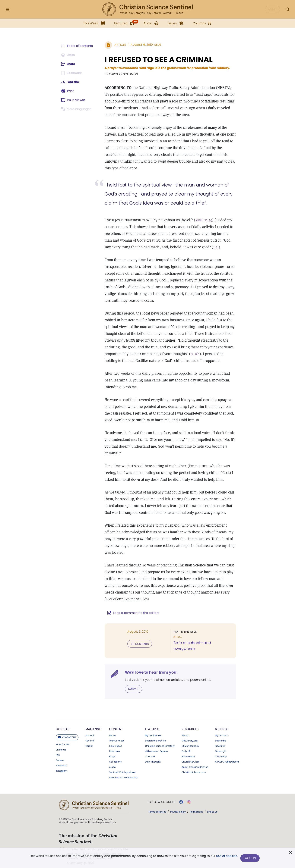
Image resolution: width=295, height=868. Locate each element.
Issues (113, 731)
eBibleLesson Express (156, 747)
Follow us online (162, 797)
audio (124, 773)
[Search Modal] (287, 9)
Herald (89, 741)
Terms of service (157, 807)
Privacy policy (178, 807)
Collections (115, 757)
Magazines (94, 724)
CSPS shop (221, 752)
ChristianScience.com (194, 768)
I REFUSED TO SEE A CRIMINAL (157, 60)
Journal (90, 731)
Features (152, 724)
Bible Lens (114, 747)
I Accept (250, 858)
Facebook (61, 761)
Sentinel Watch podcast (122, 768)
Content (116, 724)
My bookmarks (153, 731)
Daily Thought (153, 757)
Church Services (190, 757)
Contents (138, 644)
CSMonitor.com (190, 741)
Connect (63, 724)
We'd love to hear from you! (149, 668)
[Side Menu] (8, 9)
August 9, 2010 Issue (144, 45)
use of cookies (226, 857)
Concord (150, 752)
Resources (190, 724)
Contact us (67, 733)
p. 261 (193, 354)
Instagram (61, 766)
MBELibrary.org (190, 736)
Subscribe (220, 736)
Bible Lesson (188, 752)
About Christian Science (195, 762)
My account (222, 731)
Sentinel (90, 736)
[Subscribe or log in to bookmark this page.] (72, 73)
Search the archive (155, 736)
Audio (112, 762)
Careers (60, 756)
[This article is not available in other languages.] (77, 109)
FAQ (58, 750)
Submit (132, 684)
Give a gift (221, 747)
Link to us (61, 745)
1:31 (207, 247)
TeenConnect (117, 736)
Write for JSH (63, 740)
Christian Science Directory (160, 741)
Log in (273, 9)
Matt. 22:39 (202, 220)
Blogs (112, 752)
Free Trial (220, 741)
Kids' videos (116, 741)
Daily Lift (186, 747)
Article (118, 45)
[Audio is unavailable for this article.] (69, 55)
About (185, 731)
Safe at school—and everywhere (203, 643)
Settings (222, 724)
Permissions (196, 807)
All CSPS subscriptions (227, 757)
